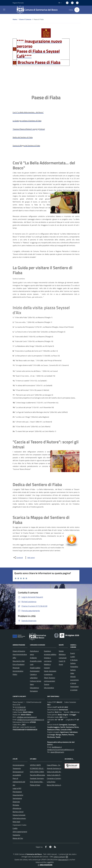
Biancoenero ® (63, 860)
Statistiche (16, 835)
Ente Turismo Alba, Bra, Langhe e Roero (44, 782)
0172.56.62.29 (21, 710)
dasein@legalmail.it (57, 752)
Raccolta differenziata (37, 775)
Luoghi (73, 657)
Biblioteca (62, 654)
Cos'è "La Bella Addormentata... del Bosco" (44, 165)
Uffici (14, 658)
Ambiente (33, 658)
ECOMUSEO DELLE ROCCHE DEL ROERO (44, 768)
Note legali (16, 822)
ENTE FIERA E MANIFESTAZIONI (41, 772)
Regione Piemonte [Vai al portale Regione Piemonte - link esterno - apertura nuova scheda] (18, 3)
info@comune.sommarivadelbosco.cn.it (31, 720)
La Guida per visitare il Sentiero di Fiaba (42, 270)
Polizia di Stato (35, 785)
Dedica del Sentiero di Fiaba (37, 484)
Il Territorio (74, 660)
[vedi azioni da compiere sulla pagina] (29, 558)
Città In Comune (59, 857)
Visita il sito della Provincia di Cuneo (59, 775)
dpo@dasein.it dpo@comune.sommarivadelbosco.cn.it (61, 748)
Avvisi (61, 664)
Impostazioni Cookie (19, 825)
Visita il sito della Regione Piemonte (59, 772)
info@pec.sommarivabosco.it (27, 717)
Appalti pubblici (35, 668)
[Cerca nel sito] (77, 10)
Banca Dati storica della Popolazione (59, 785)
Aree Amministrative (20, 654)
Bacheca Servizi (18, 812)
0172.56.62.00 (20, 707)
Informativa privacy (19, 818)
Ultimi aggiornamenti (20, 832)
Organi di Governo (19, 651)
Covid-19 (62, 661)
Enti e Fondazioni (19, 664)
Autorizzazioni (35, 671)
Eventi (73, 653)
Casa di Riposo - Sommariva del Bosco (60, 765)
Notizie (61, 651)
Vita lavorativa (49, 688)
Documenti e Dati (19, 661)
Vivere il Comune (25, 19)
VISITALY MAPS (35, 765)
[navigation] (4, 10)
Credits (15, 828)
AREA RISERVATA (45, 865)
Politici (15, 674)
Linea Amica (51, 782)
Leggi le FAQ (17, 788)
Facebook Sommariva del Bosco (41, 778)
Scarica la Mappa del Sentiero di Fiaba (41, 520)
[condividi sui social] (18, 558)
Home (15, 19)
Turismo (47, 684)
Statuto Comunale (19, 815)
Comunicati (63, 658)
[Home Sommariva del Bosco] (38, 10)
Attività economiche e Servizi (74, 680)
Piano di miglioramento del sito (19, 782)
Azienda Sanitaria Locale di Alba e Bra (60, 768)
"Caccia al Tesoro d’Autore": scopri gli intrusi (46, 444)
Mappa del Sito (18, 838)
